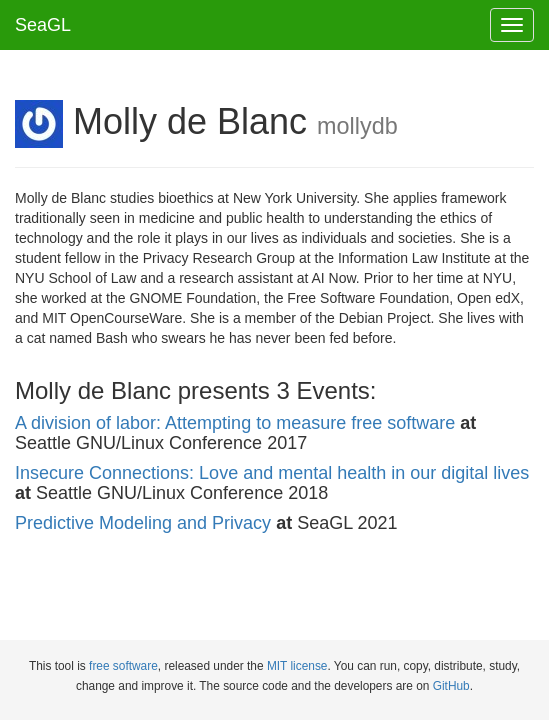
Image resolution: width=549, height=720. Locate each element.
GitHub (451, 686)
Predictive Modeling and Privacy (143, 523)
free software (123, 666)
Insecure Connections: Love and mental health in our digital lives (272, 473)
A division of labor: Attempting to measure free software (235, 423)
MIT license (297, 666)
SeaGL (43, 25)
